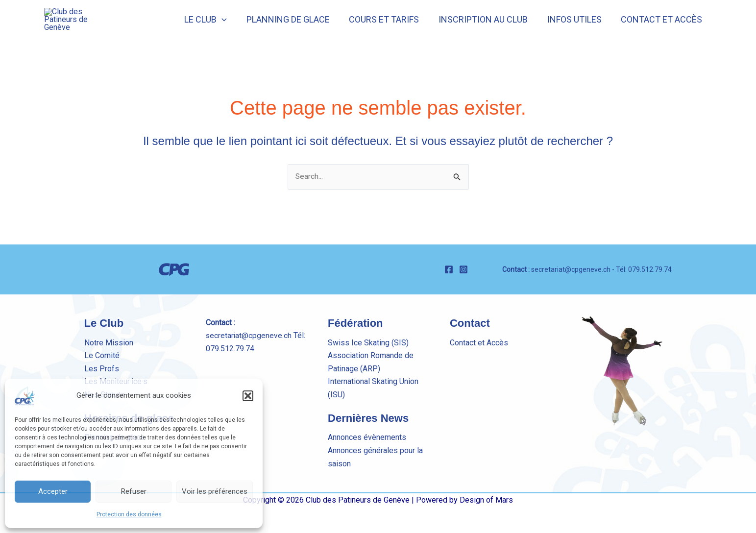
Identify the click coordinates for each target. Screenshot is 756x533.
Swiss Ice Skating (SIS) (368, 369)
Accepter (53, 491)
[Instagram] (463, 296)
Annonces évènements (367, 463)
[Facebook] (449, 296)
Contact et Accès (479, 369)
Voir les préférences (215, 491)
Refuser (134, 491)
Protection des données (129, 514)
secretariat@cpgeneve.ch (571, 295)
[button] (248, 396)
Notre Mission (109, 369)
